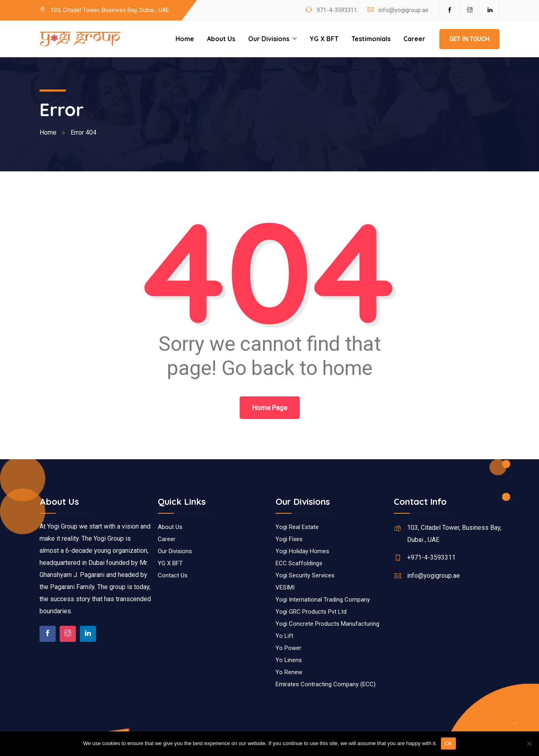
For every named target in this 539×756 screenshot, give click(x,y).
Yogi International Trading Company (323, 600)
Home (185, 39)
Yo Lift (284, 636)
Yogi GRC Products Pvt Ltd (311, 612)
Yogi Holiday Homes (302, 551)
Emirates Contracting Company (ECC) (326, 684)
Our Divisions (269, 39)
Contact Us (173, 575)
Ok (448, 743)
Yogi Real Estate (297, 527)
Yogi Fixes (289, 539)
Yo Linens (289, 660)
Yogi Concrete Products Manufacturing (327, 624)
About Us (221, 39)
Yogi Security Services (305, 575)
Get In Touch (469, 39)
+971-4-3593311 (431, 557)
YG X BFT (324, 39)
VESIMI (285, 587)
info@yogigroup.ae (403, 10)
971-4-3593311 (336, 10)
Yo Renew (289, 672)
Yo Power (288, 648)
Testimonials (371, 39)
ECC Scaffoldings (299, 563)
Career (414, 39)
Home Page (270, 408)
